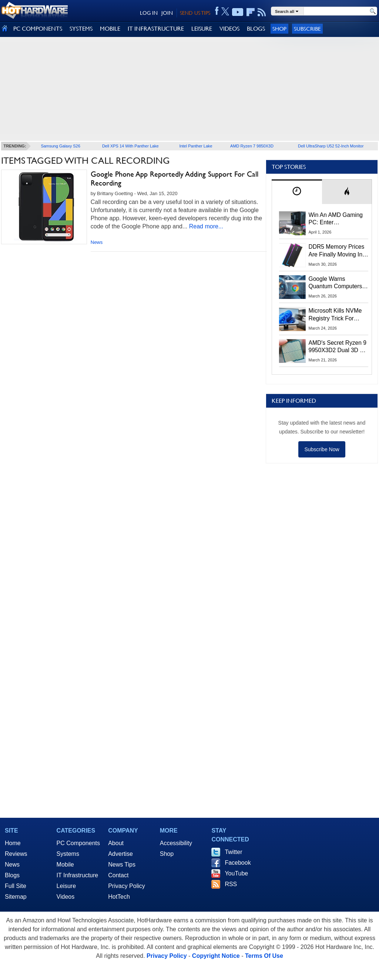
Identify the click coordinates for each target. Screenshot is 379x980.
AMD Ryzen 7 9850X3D (252, 146)
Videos (66, 897)
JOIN (167, 13)
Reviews (16, 854)
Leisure (66, 886)
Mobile (65, 865)
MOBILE (110, 29)
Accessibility (176, 843)
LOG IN (149, 13)
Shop (279, 29)
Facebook (238, 863)
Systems (68, 854)
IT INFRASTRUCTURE (156, 29)
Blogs (12, 875)
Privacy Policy (127, 886)
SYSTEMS (81, 29)
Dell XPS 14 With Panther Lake (130, 146)
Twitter (233, 852)
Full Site (16, 886)
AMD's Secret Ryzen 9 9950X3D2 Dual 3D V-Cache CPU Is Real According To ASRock (338, 347)
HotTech (119, 897)
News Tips (122, 865)
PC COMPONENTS (38, 29)
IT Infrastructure (78, 875)
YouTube (236, 873)
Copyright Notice (216, 956)
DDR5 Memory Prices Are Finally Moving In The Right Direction (337, 251)
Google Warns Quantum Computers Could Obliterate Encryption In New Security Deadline (336, 283)
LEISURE (202, 29)
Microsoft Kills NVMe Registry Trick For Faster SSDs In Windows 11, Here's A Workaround (337, 315)
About (116, 843)
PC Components (78, 843)
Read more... (206, 226)
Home (13, 843)
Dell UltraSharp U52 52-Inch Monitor (331, 146)
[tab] (297, 192)
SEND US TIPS (195, 13)
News (97, 242)
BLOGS (256, 29)
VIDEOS (229, 29)
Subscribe (307, 29)
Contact (118, 875)
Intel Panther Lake (196, 146)
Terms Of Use (264, 956)
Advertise (120, 854)
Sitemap (16, 897)
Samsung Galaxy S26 (60, 146)
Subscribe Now (322, 449)
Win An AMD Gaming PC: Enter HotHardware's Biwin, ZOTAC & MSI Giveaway (336, 219)
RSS (231, 884)
